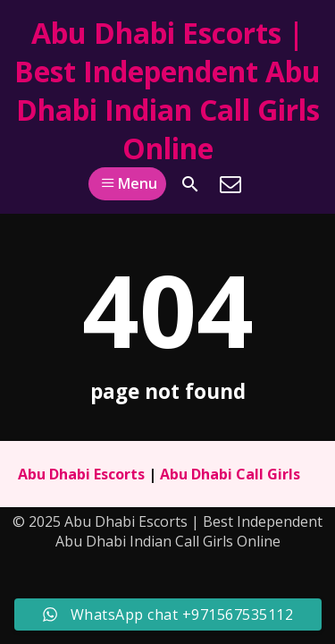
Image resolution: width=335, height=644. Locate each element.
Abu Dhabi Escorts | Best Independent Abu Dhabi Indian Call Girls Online (167, 90)
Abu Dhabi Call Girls (230, 474)
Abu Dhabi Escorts (81, 474)
